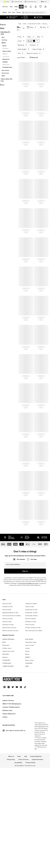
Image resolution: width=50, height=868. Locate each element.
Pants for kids (7, 669)
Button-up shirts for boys (10, 690)
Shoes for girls (7, 681)
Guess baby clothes (31, 675)
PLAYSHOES (6, 720)
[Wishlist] (41, 7)
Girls (25, 24)
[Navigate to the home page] (14, 802)
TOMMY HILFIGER (8, 726)
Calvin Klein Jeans (31, 702)
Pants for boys (30, 684)
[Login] (31, 7)
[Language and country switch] (44, 2)
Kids (16, 7)
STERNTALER (7, 723)
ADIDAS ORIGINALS (8, 699)
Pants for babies (30, 678)
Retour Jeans (29, 720)
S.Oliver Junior (7, 708)
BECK (4, 702)
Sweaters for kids (8, 684)
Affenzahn (6, 705)
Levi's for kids (30, 705)
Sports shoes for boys (9, 687)
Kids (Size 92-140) (34, 24)
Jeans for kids (30, 666)
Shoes (45, 24)
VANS (27, 726)
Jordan (27, 708)
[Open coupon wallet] (26, 7)
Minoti (27, 714)
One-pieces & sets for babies (12, 675)
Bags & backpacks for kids (10, 672)
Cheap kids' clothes (31, 672)
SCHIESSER (29, 723)
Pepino (27, 711)
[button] (32, 27)
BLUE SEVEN (29, 699)
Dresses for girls (7, 678)
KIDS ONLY (6, 714)
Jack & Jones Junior (9, 711)
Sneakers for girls (31, 681)
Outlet (6, 2)
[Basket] (45, 7)
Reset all (33, 57)
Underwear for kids (31, 669)
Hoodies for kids (7, 666)
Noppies (5, 717)
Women (5, 7)
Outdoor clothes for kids (33, 687)
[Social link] (5, 810)
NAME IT (28, 717)
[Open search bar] (23, 13)
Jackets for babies (31, 663)
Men (11, 7)
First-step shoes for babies (34, 690)
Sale (31, 37)
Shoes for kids (7, 663)
